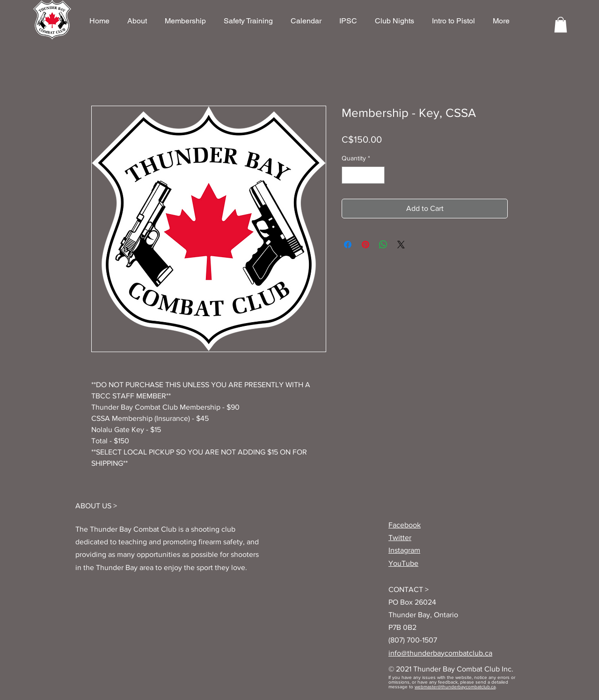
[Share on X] (401, 245)
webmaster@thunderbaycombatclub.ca (455, 687)
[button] (561, 25)
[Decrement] (349, 175)
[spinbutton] (363, 175)
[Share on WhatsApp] (383, 245)
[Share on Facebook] (348, 245)
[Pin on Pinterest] (365, 245)
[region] (52, 20)
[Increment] (377, 175)
